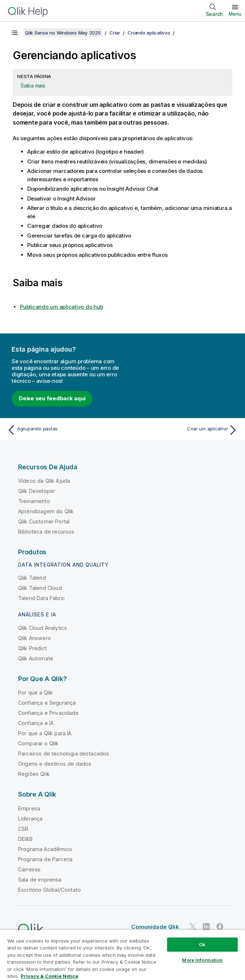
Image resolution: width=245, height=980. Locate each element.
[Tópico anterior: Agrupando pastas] (63, 430)
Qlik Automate (36, 658)
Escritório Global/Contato (49, 890)
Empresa (29, 808)
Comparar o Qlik (38, 743)
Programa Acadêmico (45, 849)
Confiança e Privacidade (48, 713)
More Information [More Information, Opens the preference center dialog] (202, 960)
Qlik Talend (32, 578)
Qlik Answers (34, 638)
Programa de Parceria (45, 859)
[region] (122, 955)
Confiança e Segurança (47, 703)
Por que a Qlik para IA (45, 733)
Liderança (30, 819)
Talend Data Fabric (41, 598)
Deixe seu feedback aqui (52, 398)
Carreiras (29, 869)
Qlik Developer (37, 491)
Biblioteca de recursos (46, 532)
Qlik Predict (32, 648)
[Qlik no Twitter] (193, 926)
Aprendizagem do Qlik (46, 511)
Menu (235, 14)
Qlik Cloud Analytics (43, 628)
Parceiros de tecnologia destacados (64, 754)
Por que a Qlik (36, 693)
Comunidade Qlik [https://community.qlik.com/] (155, 927)
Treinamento (34, 501)
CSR (23, 829)
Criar (115, 33)
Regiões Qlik (34, 774)
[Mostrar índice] (14, 33)
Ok (202, 944)
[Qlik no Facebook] (220, 926)
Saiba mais (33, 86)
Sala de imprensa (40, 880)
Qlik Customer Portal (44, 521)
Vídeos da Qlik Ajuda (44, 481)
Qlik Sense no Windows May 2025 (63, 33)
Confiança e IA (36, 723)
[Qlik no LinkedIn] (206, 926)
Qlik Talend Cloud (40, 588)
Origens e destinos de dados (55, 764)
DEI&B (25, 839)
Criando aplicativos (149, 33)
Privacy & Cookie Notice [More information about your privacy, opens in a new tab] (49, 976)
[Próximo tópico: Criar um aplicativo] (182, 430)
